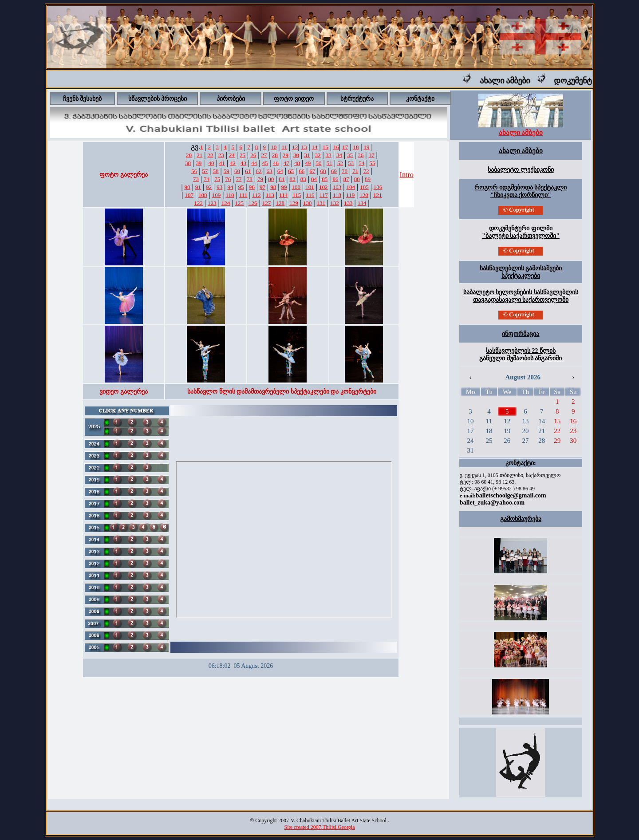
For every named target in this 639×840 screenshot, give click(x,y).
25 (243, 155)
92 (209, 187)
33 (329, 155)
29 (286, 155)
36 (361, 155)
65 (291, 171)
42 (233, 163)
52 (340, 163)
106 (378, 187)
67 (312, 171)
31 (307, 155)
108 (203, 195)
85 (325, 179)
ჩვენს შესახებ (83, 99)
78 (250, 179)
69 (334, 171)
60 (237, 171)
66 (302, 171)
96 (252, 187)
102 (323, 187)
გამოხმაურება (521, 519)
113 (270, 195)
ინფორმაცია (521, 334)
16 (336, 147)
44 (254, 163)
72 (366, 171)
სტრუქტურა (357, 99)
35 (350, 155)
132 (335, 203)
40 (211, 163)
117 (324, 195)
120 (364, 195)
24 (232, 155)
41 (222, 163)
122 (198, 203)
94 (230, 187)
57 (205, 171)
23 (221, 155)
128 (280, 203)
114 (283, 195)
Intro (407, 175)
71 (355, 171)
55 (372, 163)
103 (337, 187)
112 (256, 195)
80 (271, 179)
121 (378, 195)
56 (194, 171)
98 (273, 187)
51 (329, 163)
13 (304, 147)
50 (318, 163)
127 (267, 203)
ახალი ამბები (513, 81)
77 (239, 179)
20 (189, 155)
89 (368, 179)
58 (216, 171)
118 (337, 195)
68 (323, 171)
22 (210, 155)
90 (187, 187)
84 (314, 179)
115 (297, 195)
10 (274, 147)
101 (310, 187)
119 (350, 195)
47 (286, 163)
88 (357, 179)
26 (253, 155)
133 (348, 203)
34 (339, 155)
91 (198, 187)
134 (362, 203)
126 (253, 203)
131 (321, 203)
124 (226, 203)
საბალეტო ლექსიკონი (521, 170)
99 (284, 187)
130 (308, 203)
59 (227, 171)
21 (199, 155)
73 (196, 179)
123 (212, 203)
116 (310, 195)
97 (262, 187)
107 (189, 195)
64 (280, 171)
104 (351, 187)
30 (296, 155)
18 (356, 147)
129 (294, 203)
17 (345, 147)
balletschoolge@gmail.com (511, 495)
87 (346, 179)
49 (308, 163)
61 (248, 171)
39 (199, 163)
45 (265, 163)
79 (260, 179)
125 (239, 203)
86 (335, 179)
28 (275, 155)
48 (297, 163)
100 (296, 187)
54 (361, 163)
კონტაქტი (420, 99)
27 (264, 155)
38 (188, 163)
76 (228, 179)
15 (325, 147)
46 (276, 163)
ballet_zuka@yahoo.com (492, 503)
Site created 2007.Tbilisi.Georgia (319, 827)
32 (318, 155)
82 (293, 179)
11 (284, 147)
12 (295, 147)
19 (367, 147)
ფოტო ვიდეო (294, 99)
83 (303, 179)
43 (243, 163)
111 (243, 195)
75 (217, 179)
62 (258, 171)
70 (345, 171)
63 (270, 171)
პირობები (231, 99)
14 (315, 147)
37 (371, 155)
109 (217, 195)
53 (351, 163)
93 (219, 187)
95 (241, 187)
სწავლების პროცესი (158, 99)
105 (364, 187)
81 (282, 179)
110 (230, 195)
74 (207, 179)
